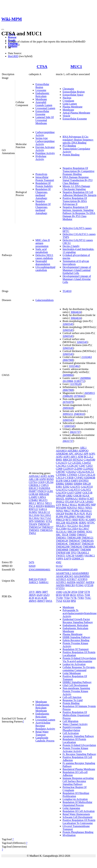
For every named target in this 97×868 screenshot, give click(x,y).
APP (86, 454)
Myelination (69, 835)
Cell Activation (71, 733)
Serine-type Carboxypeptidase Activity (45, 141)
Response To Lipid (73, 700)
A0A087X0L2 (64, 573)
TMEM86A (89, 547)
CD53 (89, 466)
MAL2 (65, 505)
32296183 (13, 45)
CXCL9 (60, 478)
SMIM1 (81, 532)
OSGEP (60, 514)
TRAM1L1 (83, 553)
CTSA (42, 66)
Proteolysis (41, 174)
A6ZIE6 (60, 585)
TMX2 (32, 533)
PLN (76, 514)
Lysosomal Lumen (45, 108)
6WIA (49, 601)
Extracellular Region (42, 86)
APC (71, 454)
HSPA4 (82, 499)
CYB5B (69, 478)
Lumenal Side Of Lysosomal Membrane (45, 120)
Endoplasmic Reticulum (42, 95)
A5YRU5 (61, 579)
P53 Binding (69, 146)
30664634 (76, 312)
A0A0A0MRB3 (80, 573)
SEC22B (61, 523)
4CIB (44, 598)
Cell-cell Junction (72, 697)
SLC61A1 (61, 532)
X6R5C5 (34, 582)
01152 (59, 566)
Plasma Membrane (73, 107)
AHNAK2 (34, 476)
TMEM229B (63, 547)
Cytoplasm (68, 101)
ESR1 (59, 487)
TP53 (74, 553)
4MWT (41, 601)
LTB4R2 (33, 500)
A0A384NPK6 (82, 576)
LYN (58, 505)
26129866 (68, 381)
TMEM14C (62, 544)
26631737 (75, 432)
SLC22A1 (73, 526)
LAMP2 (33, 497)
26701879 (68, 402)
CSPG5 (45, 485)
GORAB (33, 494)
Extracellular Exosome (42, 113)
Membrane (41, 99)
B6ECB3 (70, 585)
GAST (70, 493)
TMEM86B (62, 550)
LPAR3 (89, 502)
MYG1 (41, 503)
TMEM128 (62, 541)
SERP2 (83, 523)
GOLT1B (87, 493)
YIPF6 (59, 559)
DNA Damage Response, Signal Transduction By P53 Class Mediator (78, 180)
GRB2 (69, 496)
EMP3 (75, 481)
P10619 (42, 579)
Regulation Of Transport (76, 649)
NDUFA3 (72, 508)
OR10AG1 (86, 511)
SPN (31, 521)
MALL (73, 505)
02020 (32, 566)
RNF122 (33, 509)
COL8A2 (71, 472)
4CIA (38, 598)
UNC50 (70, 556)
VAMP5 (79, 556)
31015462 (74, 366)
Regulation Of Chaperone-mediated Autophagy (43, 194)
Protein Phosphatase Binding (78, 832)
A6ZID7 (81, 582)
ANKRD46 (62, 454)
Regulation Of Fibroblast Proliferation (76, 795)
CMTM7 (61, 472)
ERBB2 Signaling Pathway (77, 682)
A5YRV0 (82, 579)
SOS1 (89, 532)
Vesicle (66, 116)
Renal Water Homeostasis (76, 814)
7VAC (88, 598)
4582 (59, 562)
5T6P (81, 592)
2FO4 (74, 592)
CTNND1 (72, 475)
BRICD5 (68, 460)
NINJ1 (89, 508)
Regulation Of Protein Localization (74, 741)
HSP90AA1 (72, 499)
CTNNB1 (61, 475)
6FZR (66, 595)
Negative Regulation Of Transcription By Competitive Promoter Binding (78, 171)
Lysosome (41, 90)
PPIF (88, 517)
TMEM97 (74, 550)
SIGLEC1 (61, 526)
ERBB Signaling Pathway (76, 637)
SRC (58, 535)
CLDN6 (78, 469)
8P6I (73, 601)
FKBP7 (33, 491)
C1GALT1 (62, 463)
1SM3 (59, 592)
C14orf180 (89, 460)
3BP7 (45, 592)
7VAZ (59, 601)
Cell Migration (70, 721)
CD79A (33, 482)
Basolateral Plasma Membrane (79, 769)
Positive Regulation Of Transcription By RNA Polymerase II (75, 201)
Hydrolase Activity (41, 158)
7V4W (59, 598)
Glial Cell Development (75, 685)
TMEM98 (86, 550)
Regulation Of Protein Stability (44, 185)
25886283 (68, 396)
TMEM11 (61, 538)
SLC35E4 (72, 529)
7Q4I (87, 595)
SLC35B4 (61, 529)
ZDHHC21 (78, 559)
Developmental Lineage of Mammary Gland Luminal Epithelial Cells (77, 270)
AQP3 (66, 457)
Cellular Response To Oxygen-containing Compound (79, 669)
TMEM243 (76, 547)
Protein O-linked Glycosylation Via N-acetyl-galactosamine (79, 660)
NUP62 (75, 511)
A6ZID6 (71, 582)
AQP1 (92, 454)
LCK (82, 502)
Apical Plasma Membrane (76, 113)
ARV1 (74, 457)
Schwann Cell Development (78, 817)
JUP (77, 502)
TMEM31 (34, 530)
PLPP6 (60, 517)
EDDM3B (90, 478)
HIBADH (44, 494)
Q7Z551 (60, 588)
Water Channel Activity (75, 724)
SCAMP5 (91, 520)
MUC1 (76, 66)
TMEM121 (88, 538)
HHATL (60, 499)
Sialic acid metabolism (42, 251)
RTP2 (82, 520)
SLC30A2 (34, 518)
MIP (93, 505)
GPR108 (60, 496)
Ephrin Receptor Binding (76, 640)
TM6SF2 (82, 535)
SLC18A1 (46, 515)
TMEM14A (87, 541)
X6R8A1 (44, 582)
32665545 (68, 324)
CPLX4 (49, 482)
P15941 (80, 585)
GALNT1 (75, 487)
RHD (75, 520)
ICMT (91, 499)
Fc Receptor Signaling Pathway (79, 754)
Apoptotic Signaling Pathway (78, 736)
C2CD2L (77, 463)
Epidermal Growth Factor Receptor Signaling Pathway (78, 621)
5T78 (87, 592)
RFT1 (68, 520)
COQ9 (41, 482)
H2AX (86, 496)
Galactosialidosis (45, 300)
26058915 (90, 393)
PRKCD (60, 520)
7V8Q (81, 598)
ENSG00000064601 (40, 570)
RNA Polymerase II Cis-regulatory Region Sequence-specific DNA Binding (78, 140)
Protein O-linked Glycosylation (79, 745)
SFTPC (91, 523)
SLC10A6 (34, 515)
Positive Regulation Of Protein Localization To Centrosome (79, 822)
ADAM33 (61, 451)
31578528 (75, 384)
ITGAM (69, 502)
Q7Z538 (89, 585)
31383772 (79, 381)
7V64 (67, 598)
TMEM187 (75, 544)
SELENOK (72, 523)
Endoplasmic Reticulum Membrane (42, 708)
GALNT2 (86, 490)
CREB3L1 (34, 485)
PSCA (32, 506)
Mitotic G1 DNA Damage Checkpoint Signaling (76, 188)
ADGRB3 (73, 451)
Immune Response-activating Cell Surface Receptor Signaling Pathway (78, 781)
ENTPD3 (84, 481)
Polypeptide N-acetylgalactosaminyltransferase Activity (80, 613)
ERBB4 (78, 484)
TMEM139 (44, 524)
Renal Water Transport (42, 733)
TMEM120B (74, 538)
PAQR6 (69, 514)
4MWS (33, 601)
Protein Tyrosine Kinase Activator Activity (75, 750)
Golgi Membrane (72, 673)
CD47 (82, 466)
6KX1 (73, 595)
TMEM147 (75, 541)
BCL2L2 (89, 457)
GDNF (78, 493)
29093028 (68, 408)
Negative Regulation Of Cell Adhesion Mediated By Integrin (79, 194)
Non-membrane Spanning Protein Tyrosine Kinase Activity (76, 691)
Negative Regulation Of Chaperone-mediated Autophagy (43, 207)
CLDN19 (68, 469)
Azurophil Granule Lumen (44, 104)
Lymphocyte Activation (75, 799)
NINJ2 (59, 511)
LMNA (42, 497)
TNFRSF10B (63, 553)
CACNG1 (61, 466)
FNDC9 (42, 491)
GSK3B (77, 496)
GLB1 (50, 491)
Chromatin (68, 89)
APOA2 (79, 454)
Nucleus (67, 98)
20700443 (79, 396)
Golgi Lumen (70, 104)
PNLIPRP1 (70, 517)
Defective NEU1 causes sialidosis (44, 257)
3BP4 (38, 592)
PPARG (81, 517)
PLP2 (89, 514)
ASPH (43, 479)
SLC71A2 (46, 518)
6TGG (80, 595)
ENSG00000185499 (67, 570)
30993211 (68, 414)
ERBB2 (60, 484)
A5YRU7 (72, 579)
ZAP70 (68, 559)
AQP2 (44, 476)
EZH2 (66, 487)
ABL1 (83, 448)
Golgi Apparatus (71, 808)
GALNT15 (74, 490)
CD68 (59, 469)
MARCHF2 (84, 505)
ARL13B (34, 479)
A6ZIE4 (90, 582)
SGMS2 (33, 512)
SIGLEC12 (44, 512)
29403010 (79, 414)
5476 (31, 562)
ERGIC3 (33, 488)
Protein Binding (71, 155)
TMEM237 (47, 527)
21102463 (87, 357)
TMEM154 (35, 527)
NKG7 (67, 511)
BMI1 (59, 460)
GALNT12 (62, 490)
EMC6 (67, 481)
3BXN (32, 595)
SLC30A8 (84, 526)
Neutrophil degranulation (43, 263)
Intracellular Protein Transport (45, 179)
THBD (73, 535)
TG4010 (67, 291)
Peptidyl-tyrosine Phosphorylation (72, 729)
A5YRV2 (61, 582)
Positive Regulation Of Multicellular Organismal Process (76, 715)
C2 (69, 463)
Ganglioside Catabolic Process (45, 739)
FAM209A (44, 488)
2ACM (67, 592)
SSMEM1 (40, 521)
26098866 (68, 375)
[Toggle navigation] (3, 29)
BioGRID (13, 56)
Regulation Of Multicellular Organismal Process (77, 804)
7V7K (73, 598)
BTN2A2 (78, 460)
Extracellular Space (73, 95)
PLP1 (83, 514)
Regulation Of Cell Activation (79, 811)
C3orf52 (86, 463)
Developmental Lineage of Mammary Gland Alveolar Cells (77, 279)
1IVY (32, 592)
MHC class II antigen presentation (43, 243)
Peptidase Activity (45, 153)
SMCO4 (72, 532)
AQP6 (51, 476)
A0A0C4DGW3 (65, 576)
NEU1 (49, 503)
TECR (65, 535)
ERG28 (87, 484)
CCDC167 (73, 466)
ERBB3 (69, 484)
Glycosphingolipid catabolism (45, 269)
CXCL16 (90, 475)
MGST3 (43, 500)
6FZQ (59, 595)
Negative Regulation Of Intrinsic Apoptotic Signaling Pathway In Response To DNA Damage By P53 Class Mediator (79, 213)
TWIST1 (61, 556)
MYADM (61, 508)
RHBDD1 (50, 506)
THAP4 (33, 524)
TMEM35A (46, 530)
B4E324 (33, 579)
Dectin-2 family (71, 246)
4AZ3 (46, 595)
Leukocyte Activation (74, 664)
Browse (12, 37)
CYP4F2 (79, 478)
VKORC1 (90, 556)
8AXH (67, 601)
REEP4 (40, 506)
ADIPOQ (83, 451)
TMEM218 (88, 544)
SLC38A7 (84, 529)
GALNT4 (61, 493)
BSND (50, 479)
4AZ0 (40, 595)
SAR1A (43, 509)
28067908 (68, 360)
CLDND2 (88, 469)
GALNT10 (87, 487)
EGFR (59, 481)
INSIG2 (60, 502)
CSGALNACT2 (85, 472)
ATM (80, 457)
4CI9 (31, 598)
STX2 (49, 521)
